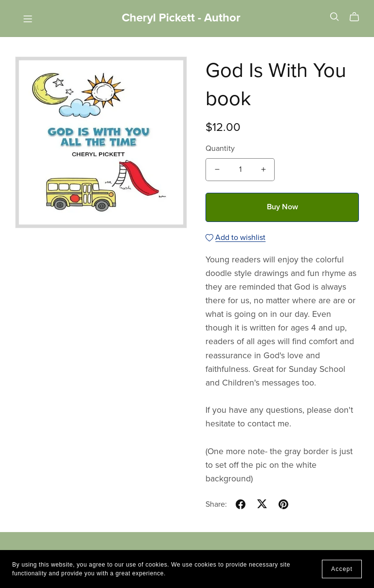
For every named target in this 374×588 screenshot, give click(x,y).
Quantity (220, 148)
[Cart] (358, 17)
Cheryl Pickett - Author (181, 18)
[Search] (335, 17)
